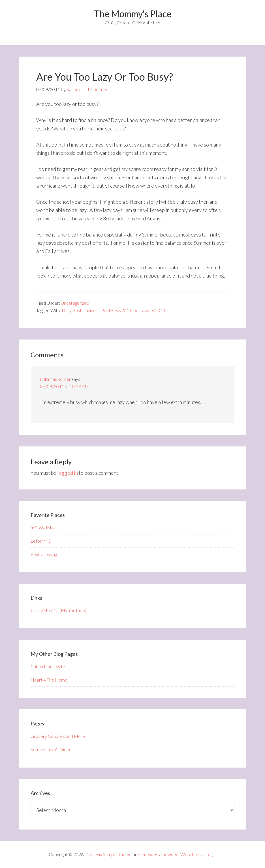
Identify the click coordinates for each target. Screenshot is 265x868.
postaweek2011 (149, 310)
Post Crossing (44, 554)
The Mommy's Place (133, 14)
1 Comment (98, 89)
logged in (68, 473)
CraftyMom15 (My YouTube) (58, 610)
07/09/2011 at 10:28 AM (65, 386)
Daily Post (72, 310)
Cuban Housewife (48, 666)
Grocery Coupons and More (58, 736)
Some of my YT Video (51, 749)
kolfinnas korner (55, 379)
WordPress (192, 854)
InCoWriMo (42, 528)
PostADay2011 (117, 310)
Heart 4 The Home (49, 680)
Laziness (91, 310)
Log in (211, 854)
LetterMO (41, 541)
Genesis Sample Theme (109, 854)
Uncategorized (75, 303)
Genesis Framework (158, 854)
